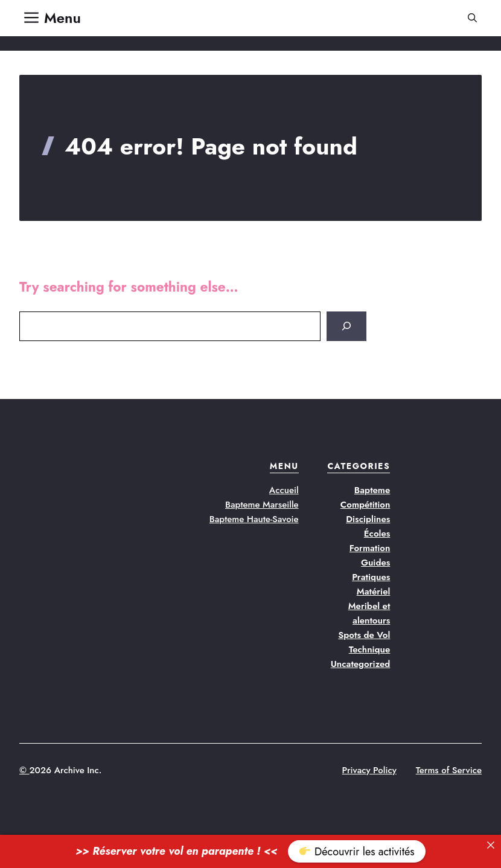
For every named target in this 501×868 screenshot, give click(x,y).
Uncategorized (361, 664)
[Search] (346, 326)
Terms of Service (449, 770)
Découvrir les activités (357, 852)
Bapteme (372, 490)
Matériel (374, 592)
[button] (472, 18)
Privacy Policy (369, 770)
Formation (370, 548)
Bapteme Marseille (262, 505)
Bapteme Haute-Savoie (254, 519)
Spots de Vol (364, 635)
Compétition (365, 505)
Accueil (284, 490)
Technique (370, 649)
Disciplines (368, 519)
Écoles (377, 534)
